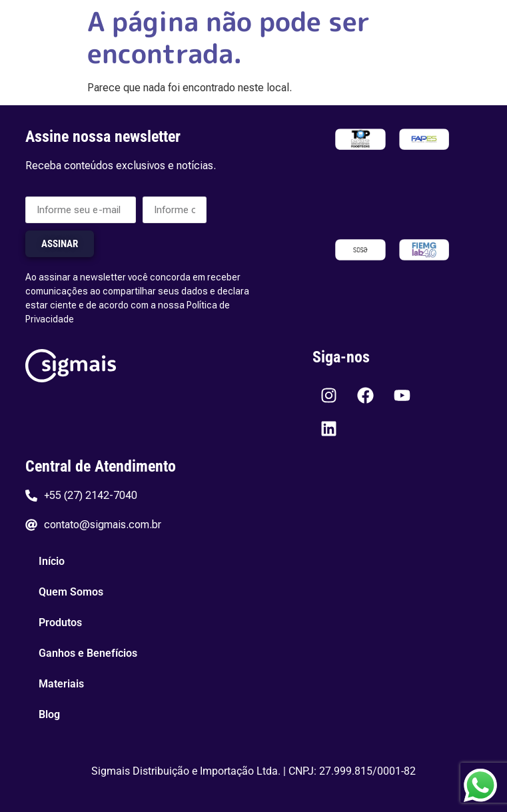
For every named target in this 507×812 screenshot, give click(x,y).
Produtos (60, 622)
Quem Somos (71, 592)
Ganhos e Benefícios (88, 653)
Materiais (61, 684)
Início (52, 561)
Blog (49, 714)
